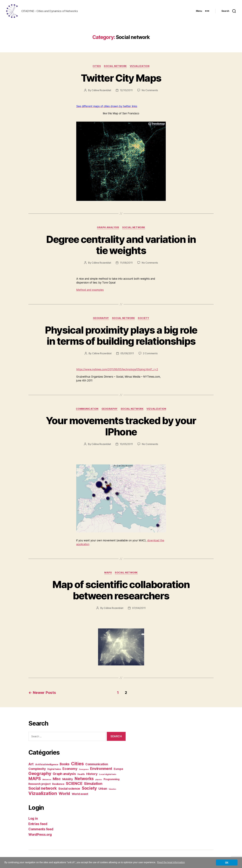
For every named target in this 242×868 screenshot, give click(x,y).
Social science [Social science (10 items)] (69, 789)
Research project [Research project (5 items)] (40, 784)
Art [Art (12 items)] (31, 765)
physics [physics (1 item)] (99, 780)
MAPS (108, 573)
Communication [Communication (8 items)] (97, 765)
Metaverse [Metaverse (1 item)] (47, 780)
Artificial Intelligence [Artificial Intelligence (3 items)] (47, 765)
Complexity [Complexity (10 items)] (37, 769)
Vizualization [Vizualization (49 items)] (43, 794)
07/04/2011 (139, 608)
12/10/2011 (126, 91)
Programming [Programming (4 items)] (112, 780)
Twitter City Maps (121, 78)
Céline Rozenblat (101, 91)
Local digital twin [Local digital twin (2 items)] (108, 775)
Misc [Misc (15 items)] (57, 779)
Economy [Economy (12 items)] (70, 769)
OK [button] (227, 862)
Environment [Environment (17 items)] (101, 769)
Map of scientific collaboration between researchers (121, 591)
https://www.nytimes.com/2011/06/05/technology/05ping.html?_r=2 (117, 370)
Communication (87, 409)
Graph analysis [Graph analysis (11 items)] (64, 774)
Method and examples (90, 290)
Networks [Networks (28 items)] (84, 779)
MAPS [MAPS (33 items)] (35, 779)
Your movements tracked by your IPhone (121, 427)
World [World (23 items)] (64, 794)
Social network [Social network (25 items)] (43, 789)
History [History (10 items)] (92, 774)
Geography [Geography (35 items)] (40, 774)
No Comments (150, 91)
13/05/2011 (126, 445)
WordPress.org (40, 835)
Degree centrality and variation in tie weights (121, 245)
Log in (33, 819)
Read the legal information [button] (171, 862)
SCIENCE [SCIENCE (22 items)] (74, 784)
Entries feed (38, 824)
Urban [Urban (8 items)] (103, 789)
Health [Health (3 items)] (81, 775)
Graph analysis (108, 228)
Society (143, 319)
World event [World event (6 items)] (80, 795)
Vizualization (140, 67)
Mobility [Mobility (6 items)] (68, 780)
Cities (97, 67)
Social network (115, 67)
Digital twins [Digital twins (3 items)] (54, 770)
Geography (101, 319)
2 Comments (150, 354)
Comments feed (41, 830)
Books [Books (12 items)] (65, 765)
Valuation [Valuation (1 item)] (112, 790)
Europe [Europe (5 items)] (118, 770)
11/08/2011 (126, 263)
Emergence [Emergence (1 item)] (84, 770)
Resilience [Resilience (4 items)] (58, 785)
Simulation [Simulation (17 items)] (93, 784)
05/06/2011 (127, 354)
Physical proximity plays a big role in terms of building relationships (121, 336)
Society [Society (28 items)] (89, 789)
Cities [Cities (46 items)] (77, 764)
